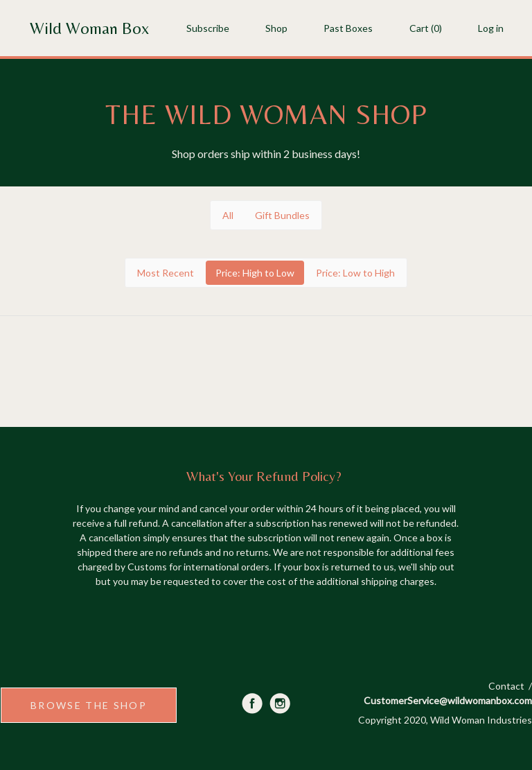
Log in (491, 28)
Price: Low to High (355, 273)
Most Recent (166, 273)
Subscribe (208, 28)
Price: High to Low (255, 273)
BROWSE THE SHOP (89, 705)
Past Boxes (348, 28)
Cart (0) (426, 28)
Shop (276, 28)
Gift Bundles (282, 215)
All (228, 215)
